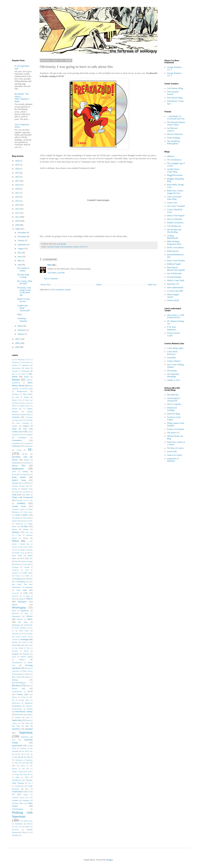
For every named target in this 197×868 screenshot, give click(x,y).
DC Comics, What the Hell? (25, 282)
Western (30, 824)
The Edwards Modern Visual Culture (176, 123)
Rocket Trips (19, 689)
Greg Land (27, 518)
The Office (21, 766)
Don (49, 265)
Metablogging (19, 607)
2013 (18, 209)
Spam (27, 717)
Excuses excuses (19, 486)
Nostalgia (25, 639)
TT (29, 792)
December (22, 233)
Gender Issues (19, 506)
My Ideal (23, 622)
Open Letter (29, 645)
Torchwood (19, 786)
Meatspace (22, 602)
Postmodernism (17, 663)
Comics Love (17, 432)
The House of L (174, 433)
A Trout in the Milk (175, 291)
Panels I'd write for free (23, 300)
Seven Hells (172, 452)
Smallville (20, 714)
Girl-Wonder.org (174, 226)
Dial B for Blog (173, 414)
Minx (27, 613)
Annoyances (26, 362)
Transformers (17, 792)
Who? (20, 314)
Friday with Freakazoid (63, 247)
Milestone (15, 613)
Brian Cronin (26, 403)
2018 (18, 189)
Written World (173, 300)
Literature (29, 579)
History (26, 529)
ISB (29, 553)
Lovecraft (15, 593)
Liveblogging (20, 582)
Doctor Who (19, 466)
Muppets (20, 619)
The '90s (27, 757)
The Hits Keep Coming (23, 276)
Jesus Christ (17, 555)
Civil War (29, 420)
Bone (17, 397)
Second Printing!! (174, 277)
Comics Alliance (174, 361)
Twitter (26, 795)
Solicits (18, 717)
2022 (18, 177)
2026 (18, 161)
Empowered (26, 474)
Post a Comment (51, 279)
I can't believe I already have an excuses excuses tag (22, 544)
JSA (16, 561)
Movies (29, 616)
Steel (27, 726)
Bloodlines (16, 394)
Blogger (110, 860)
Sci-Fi (82, 247)
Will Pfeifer (26, 827)
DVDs (14, 472)
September (22, 245)
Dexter (26, 460)
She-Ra (30, 709)
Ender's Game (19, 480)
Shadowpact (16, 703)
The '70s (30, 754)
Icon (16, 550)
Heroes (15, 529)
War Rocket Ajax (26, 821)
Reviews (16, 685)
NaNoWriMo (28, 625)
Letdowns (15, 573)
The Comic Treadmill (176, 206)
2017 (18, 193)
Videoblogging (17, 809)
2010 (18, 221)
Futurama (20, 500)
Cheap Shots (19, 420)
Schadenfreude (17, 692)
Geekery (76, 247)
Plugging (15, 654)
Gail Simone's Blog (175, 88)
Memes (15, 605)
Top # (30, 783)
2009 (18, 225)
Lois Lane (21, 590)
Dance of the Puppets (176, 216)
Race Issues (17, 677)
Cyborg (19, 450)
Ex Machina (26, 483)
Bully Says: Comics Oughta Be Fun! (175, 192)
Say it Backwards (174, 273)
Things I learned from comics (22, 772)
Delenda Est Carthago (172, 409)
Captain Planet (25, 415)
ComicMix (171, 358)
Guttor (14, 521)
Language (15, 567)
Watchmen (19, 824)
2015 (18, 201)
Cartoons (50, 247)
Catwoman (29, 417)
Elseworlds (16, 474)
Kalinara (17, 564)
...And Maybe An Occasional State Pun (176, 117)
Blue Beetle (28, 394)
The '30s (24, 751)
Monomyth (16, 616)
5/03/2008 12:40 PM (56, 273)
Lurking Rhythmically (173, 237)
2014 (18, 205)
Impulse (30, 550)
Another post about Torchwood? (24, 308)
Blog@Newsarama (175, 175)
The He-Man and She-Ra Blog (174, 231)
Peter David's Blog (175, 98)
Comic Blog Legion (175, 348)
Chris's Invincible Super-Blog (174, 198)
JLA (22, 558)
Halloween (19, 524)
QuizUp (28, 674)
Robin (28, 686)
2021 (18, 181)
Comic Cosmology (23, 423)
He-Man (24, 526)
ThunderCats (17, 780)
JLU (31, 558)
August (21, 249)
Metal (14, 611)
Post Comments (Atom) (61, 290)
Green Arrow (28, 512)
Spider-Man (17, 720)
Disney (28, 463)
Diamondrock (17, 463)
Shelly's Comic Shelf (176, 280)
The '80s (17, 757)
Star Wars (16, 726)
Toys (27, 789)
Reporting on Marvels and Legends (176, 269)
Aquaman (25, 365)
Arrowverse (16, 368)
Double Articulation (175, 223)
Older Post (152, 285)
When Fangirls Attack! (173, 296)
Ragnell (27, 677)
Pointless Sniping (26, 657)
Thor (27, 777)
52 (13, 359)
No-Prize (15, 639)
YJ (29, 832)
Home (99, 285)
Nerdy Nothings (20, 628)
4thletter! (171, 156)
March (21, 326)
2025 (18, 165)
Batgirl (26, 377)
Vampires (26, 800)
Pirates (26, 651)
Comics (15, 426)
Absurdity (21, 360)
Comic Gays (172, 203)
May (20, 261)
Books (27, 397)
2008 (18, 229)
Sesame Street (24, 700)
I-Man (30, 547)
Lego (27, 570)
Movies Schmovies (175, 134)
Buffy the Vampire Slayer (21, 406)
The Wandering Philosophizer (173, 142)
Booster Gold (17, 400)
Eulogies (15, 483)
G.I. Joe (29, 500)
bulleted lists (17, 409)
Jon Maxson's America (173, 129)
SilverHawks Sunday (24, 712)
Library (18, 576)
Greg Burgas (16, 518)
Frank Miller (26, 495)
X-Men (23, 832)
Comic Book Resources (172, 353)
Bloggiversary (22, 391)
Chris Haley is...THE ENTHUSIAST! (176, 316)
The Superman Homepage (173, 375)
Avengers (15, 371)
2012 (18, 213)
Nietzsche (15, 634)
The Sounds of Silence (23, 269)
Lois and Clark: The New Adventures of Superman (22, 584)
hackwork (23, 521)
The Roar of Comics (175, 448)
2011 (18, 217)
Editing (25, 471)
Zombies (15, 835)
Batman (16, 380)
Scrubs (23, 697)
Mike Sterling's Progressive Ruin (174, 243)
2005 (18, 347)
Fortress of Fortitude (176, 429)
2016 (18, 197)
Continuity (22, 437)
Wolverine (15, 830)
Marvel (30, 599)
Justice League (27, 561)
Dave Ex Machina (174, 219)
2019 (18, 185)
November (22, 236)
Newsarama (172, 371)
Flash (14, 495)
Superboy (16, 729)
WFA (17, 827)
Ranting (15, 680)
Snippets (30, 715)
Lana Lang (27, 564)
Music (30, 619)
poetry (14, 657)
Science (20, 694)
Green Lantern (21, 515)
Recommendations (19, 683)
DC (30, 450)
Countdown (16, 443)
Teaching (23, 748)
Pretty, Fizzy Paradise (176, 261)
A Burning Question (22, 320)
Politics (22, 660)
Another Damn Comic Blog (173, 170)
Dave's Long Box (174, 404)
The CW (18, 763)
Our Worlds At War (22, 648)
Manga (21, 599)
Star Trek (25, 723)
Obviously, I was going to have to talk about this (24, 291)
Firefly (28, 492)
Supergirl (29, 729)
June (20, 257)
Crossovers (28, 446)
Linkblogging (17, 579)
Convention (17, 440)
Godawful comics (18, 509)
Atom (27, 368)
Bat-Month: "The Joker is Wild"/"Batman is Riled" (22, 98)
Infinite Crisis (19, 553)
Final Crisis (19, 492)
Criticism (16, 446)
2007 (18, 339)
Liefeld (27, 576)
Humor (16, 541)
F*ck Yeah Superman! (172, 328)
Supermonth (17, 746)
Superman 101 (173, 284)
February (22, 330)
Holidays (16, 532)
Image (22, 550)
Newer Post (45, 285)
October (21, 240)
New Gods (24, 631)
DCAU (25, 454)
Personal (15, 651)
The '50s (21, 754)
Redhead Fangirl (174, 264)
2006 (18, 343)
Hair (31, 521)
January (21, 334)
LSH (26, 593)
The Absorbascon (174, 160)
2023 (18, 173)
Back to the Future (19, 374)
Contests (29, 435)
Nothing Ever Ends (19, 642)
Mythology (16, 625)
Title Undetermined (175, 288)
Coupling (27, 443)
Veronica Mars (18, 803)
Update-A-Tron (173, 380)
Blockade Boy (173, 395)
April (20, 265)
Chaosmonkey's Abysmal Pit (174, 399)
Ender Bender (19, 477)
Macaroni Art (17, 596)
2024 (18, 169)
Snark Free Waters (175, 455)
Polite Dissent (173, 251)
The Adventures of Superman (22, 760)
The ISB (29, 763)
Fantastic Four (27, 489)
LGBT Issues (27, 573)
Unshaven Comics (18, 797)
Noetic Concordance (175, 247)
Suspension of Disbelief (173, 460)
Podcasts (26, 654)
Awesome (26, 371)
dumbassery (18, 469)
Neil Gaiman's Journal (173, 93)
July (20, 253)
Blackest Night (27, 389)
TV (87, 247)
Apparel (15, 365)
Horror (26, 538)
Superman (26, 732)
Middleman (25, 611)
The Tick (26, 769)
